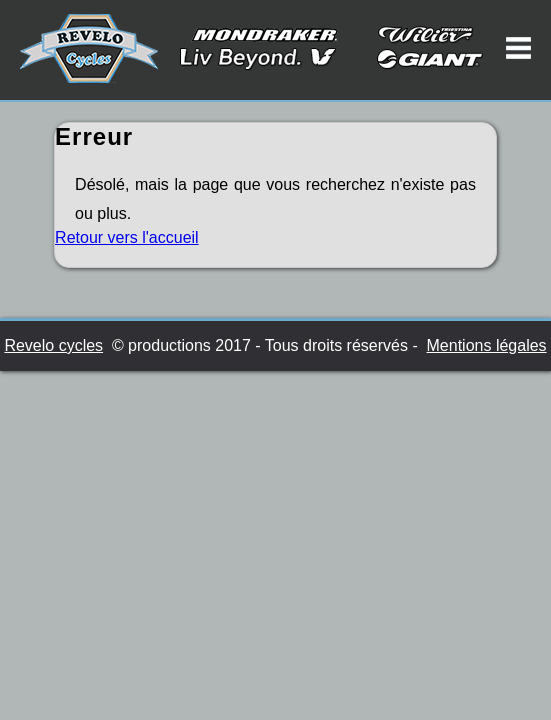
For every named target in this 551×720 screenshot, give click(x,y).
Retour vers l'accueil (127, 237)
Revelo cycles (53, 345)
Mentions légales (487, 345)
